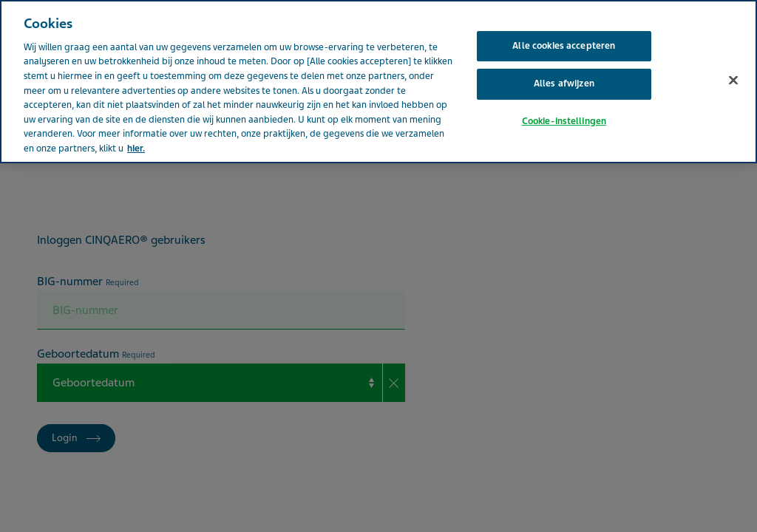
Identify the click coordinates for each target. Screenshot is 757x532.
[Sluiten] (733, 57)
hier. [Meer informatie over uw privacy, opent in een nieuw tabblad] (136, 125)
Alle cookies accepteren (564, 22)
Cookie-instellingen (564, 98)
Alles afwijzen (564, 61)
